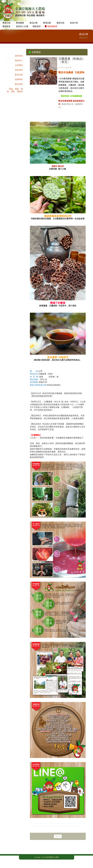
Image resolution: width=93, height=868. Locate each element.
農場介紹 (6, 23)
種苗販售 (6, 26)
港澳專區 (19, 79)
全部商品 (19, 51)
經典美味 (19, 56)
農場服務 (20, 23)
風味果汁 (19, 61)
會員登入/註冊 (22, 26)
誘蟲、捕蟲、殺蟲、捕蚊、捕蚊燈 (15, 90)
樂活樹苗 (19, 84)
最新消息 (61, 23)
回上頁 (58, 836)
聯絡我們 (37, 26)
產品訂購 (33, 23)
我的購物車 (51, 26)
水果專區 (19, 65)
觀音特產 (19, 75)
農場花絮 (47, 23)
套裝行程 (74, 23)
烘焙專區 (19, 70)
